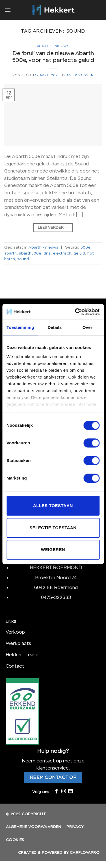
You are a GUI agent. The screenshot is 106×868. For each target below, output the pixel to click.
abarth (10, 253)
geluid (79, 253)
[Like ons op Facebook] (57, 791)
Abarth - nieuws (53, 46)
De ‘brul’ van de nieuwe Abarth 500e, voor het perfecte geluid (53, 57)
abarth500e (30, 253)
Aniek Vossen (80, 75)
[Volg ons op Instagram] (63, 791)
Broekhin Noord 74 (56, 577)
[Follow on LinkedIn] (70, 791)
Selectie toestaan (53, 528)
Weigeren (53, 549)
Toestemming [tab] (20, 327)
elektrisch (62, 253)
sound (23, 259)
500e (86, 247)
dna (47, 253)
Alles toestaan (53, 506)
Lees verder (53, 227)
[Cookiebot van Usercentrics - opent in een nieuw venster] (75, 312)
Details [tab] (55, 327)
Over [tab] (87, 327)
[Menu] (8, 10)
